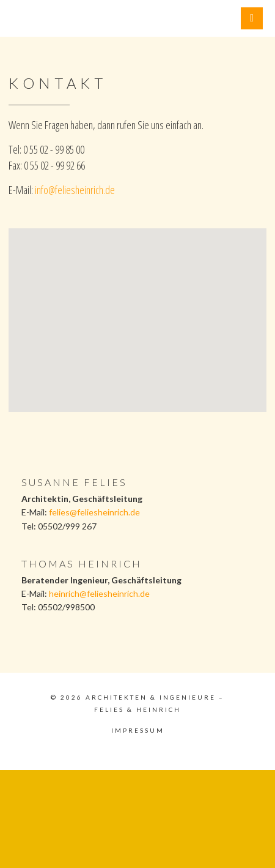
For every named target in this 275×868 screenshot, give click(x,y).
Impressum (138, 730)
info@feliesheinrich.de (75, 190)
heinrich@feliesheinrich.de (99, 593)
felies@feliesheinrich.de (94, 512)
